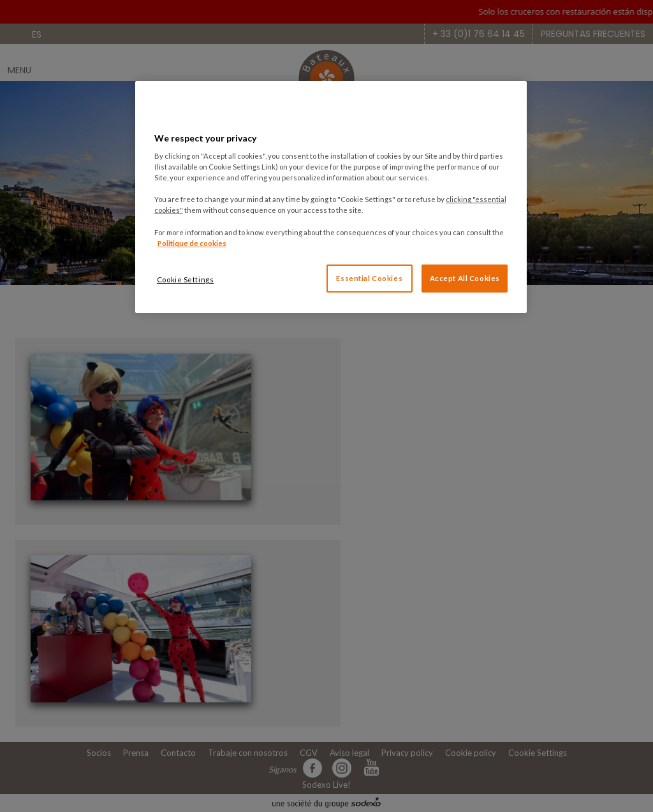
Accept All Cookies (465, 278)
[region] (331, 197)
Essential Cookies (369, 278)
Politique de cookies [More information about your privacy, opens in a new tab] (192, 243)
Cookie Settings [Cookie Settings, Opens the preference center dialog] (186, 279)
